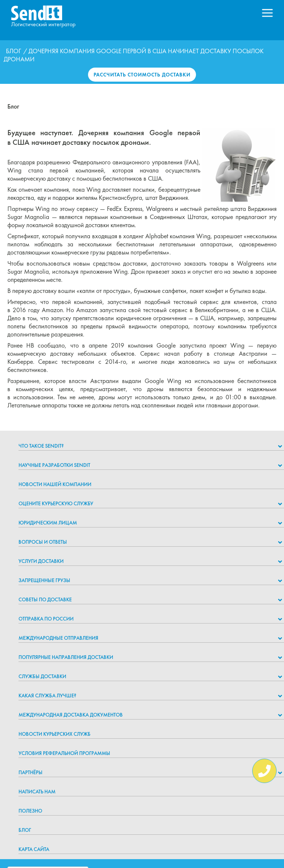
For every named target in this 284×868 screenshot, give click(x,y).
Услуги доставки (41, 561)
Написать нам (37, 792)
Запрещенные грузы (44, 580)
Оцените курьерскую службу (56, 503)
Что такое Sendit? (41, 446)
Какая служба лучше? (47, 696)
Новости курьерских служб (55, 734)
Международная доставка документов (71, 715)
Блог (13, 51)
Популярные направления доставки (66, 657)
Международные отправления (58, 638)
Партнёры (31, 772)
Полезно (30, 811)
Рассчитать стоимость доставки (142, 75)
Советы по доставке (45, 599)
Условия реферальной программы (64, 753)
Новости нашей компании (55, 484)
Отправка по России (46, 619)
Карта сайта (34, 849)
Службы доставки (42, 676)
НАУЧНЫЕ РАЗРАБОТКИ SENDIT (54, 465)
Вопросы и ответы (43, 542)
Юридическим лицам (48, 523)
